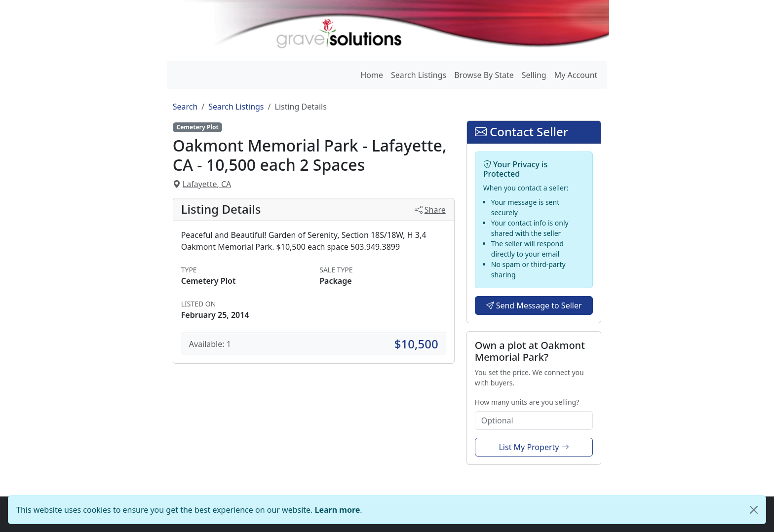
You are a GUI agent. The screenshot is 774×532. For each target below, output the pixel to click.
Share (430, 210)
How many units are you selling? (527, 402)
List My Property (534, 447)
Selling (534, 75)
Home (372, 75)
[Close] (754, 510)
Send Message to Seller (534, 305)
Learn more (338, 510)
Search (185, 107)
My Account (576, 75)
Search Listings (419, 75)
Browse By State (484, 75)
